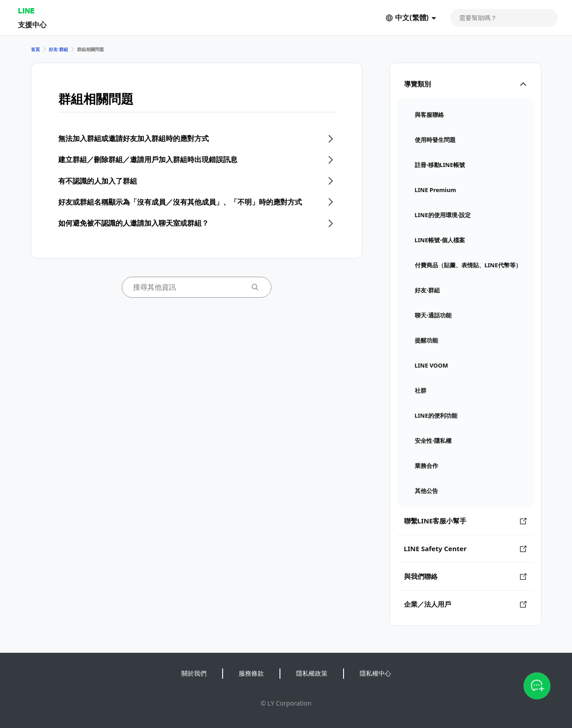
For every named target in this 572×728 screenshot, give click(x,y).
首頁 (35, 49)
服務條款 (251, 673)
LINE (26, 11)
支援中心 (32, 24)
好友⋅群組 (58, 49)
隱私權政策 (312, 673)
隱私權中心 (375, 673)
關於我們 (194, 673)
